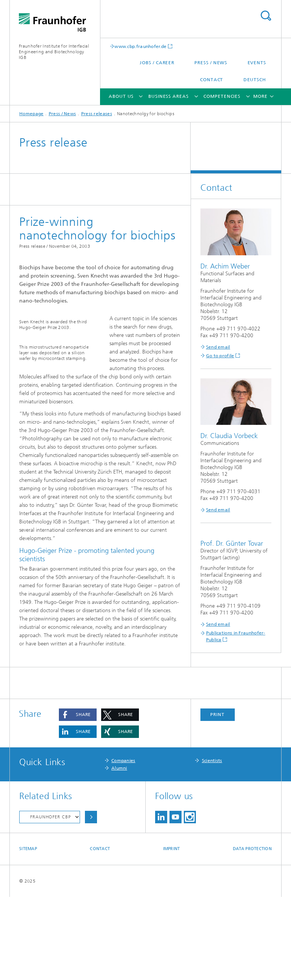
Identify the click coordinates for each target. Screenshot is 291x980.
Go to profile (220, 356)
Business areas (169, 96)
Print (217, 798)
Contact (212, 80)
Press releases (97, 114)
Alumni (119, 851)
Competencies (222, 96)
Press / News (211, 63)
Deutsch (255, 80)
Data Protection (252, 932)
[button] (78, 798)
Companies (123, 844)
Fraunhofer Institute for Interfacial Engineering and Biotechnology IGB (54, 52)
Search (266, 16)
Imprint (172, 932)
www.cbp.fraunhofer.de (140, 46)
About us (121, 96)
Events (257, 63)
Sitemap (28, 932)
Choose (91, 900)
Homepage (31, 114)
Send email (218, 347)
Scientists (212, 844)
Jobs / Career (157, 63)
